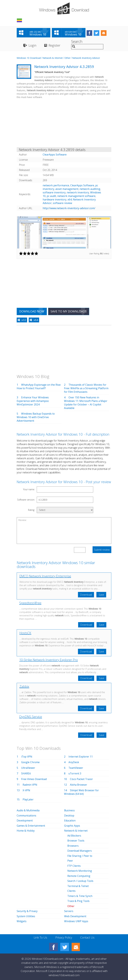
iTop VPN (27, 757)
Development (25, 821)
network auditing (90, 189)
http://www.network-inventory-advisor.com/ (69, 208)
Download (86, 595)
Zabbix (24, 687)
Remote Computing (79, 876)
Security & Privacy (27, 910)
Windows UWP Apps (76, 920)
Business (70, 811)
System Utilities (26, 915)
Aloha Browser (79, 785)
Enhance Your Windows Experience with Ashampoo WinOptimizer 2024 (33, 401)
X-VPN (26, 791)
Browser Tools (76, 841)
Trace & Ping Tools (79, 900)
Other (67, 58)
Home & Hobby (26, 831)
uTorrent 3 (75, 774)
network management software (76, 196)
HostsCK (25, 633)
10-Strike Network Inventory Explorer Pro (49, 660)
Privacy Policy (64, 936)
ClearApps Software (82, 186)
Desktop (69, 816)
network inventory (78, 193)
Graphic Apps (72, 826)
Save (101, 595)
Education (70, 821)
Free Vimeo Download (34, 780)
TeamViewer (76, 769)
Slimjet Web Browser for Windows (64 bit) (82, 793)
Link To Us (40, 936)
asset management (67, 189)
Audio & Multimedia (28, 811)
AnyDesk (74, 763)
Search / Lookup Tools (81, 881)
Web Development (75, 915)
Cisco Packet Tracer (82, 780)
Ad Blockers (74, 836)
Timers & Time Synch (80, 895)
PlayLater (28, 800)
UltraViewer (28, 769)
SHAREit (26, 774)
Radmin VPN (30, 785)
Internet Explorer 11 (81, 757)
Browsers (73, 846)
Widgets (22, 920)
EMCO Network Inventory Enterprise (45, 576)
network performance (56, 186)
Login (32, 46)
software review (62, 203)
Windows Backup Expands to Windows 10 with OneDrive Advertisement (36, 417)
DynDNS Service (31, 717)
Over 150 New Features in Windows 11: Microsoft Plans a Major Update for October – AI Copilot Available (86, 403)
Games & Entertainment (31, 826)
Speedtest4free (30, 603)
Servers (69, 910)
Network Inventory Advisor (86, 58)
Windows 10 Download (29, 58)
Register (54, 46)
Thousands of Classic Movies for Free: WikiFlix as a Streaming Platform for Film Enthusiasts (86, 389)
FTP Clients (74, 866)
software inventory (54, 193)
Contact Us (88, 936)
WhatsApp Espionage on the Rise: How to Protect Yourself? (39, 387)
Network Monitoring (80, 871)
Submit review (102, 550)
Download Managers (80, 851)
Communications (27, 816)
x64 (70, 200)
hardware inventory (55, 200)
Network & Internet (53, 58)
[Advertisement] (64, 124)
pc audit (51, 196)
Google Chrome (31, 763)
